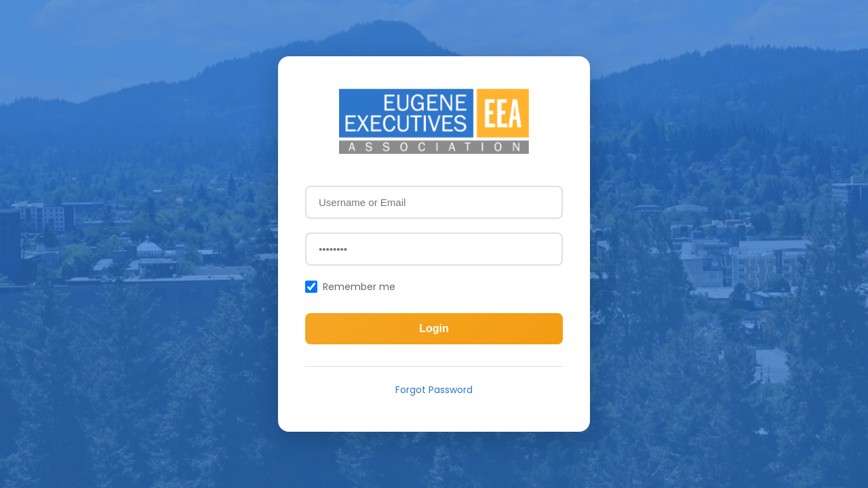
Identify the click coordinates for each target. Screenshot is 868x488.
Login (434, 328)
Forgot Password (434, 390)
